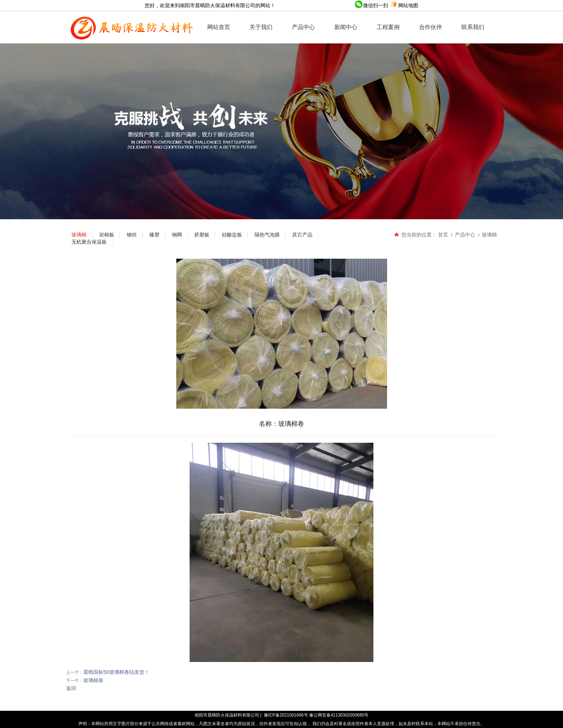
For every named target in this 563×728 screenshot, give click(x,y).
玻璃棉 (489, 235)
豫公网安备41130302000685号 (339, 715)
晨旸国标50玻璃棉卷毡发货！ (116, 672)
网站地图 (404, 5)
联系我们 (473, 27)
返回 (71, 688)
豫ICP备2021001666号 (286, 715)
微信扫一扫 (372, 5)
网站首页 (219, 27)
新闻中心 (346, 27)
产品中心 (303, 27)
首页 (443, 235)
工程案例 (388, 27)
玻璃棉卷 (93, 680)
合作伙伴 (431, 27)
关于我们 (261, 27)
